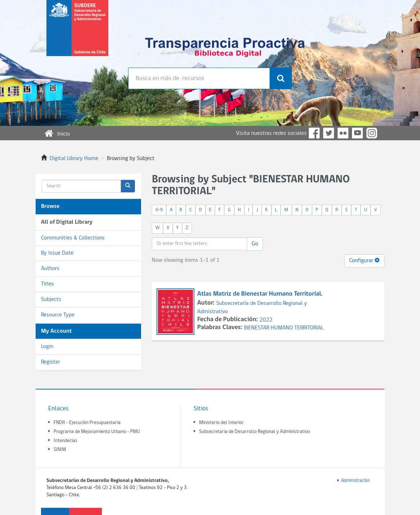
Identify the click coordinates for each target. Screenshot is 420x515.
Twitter (329, 133)
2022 (266, 320)
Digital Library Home (74, 159)
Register (51, 362)
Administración (356, 481)
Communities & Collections (73, 238)
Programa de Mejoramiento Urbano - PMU (97, 432)
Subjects (51, 300)
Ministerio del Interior (221, 423)
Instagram (372, 133)
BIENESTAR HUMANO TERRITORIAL (284, 328)
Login (47, 347)
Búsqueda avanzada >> (155, 97)
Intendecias (66, 441)
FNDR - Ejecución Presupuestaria (87, 423)
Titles (48, 284)
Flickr (343, 133)
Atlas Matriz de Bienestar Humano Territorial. (260, 294)
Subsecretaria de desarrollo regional (77, 34)
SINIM (60, 450)
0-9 (159, 210)
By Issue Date (57, 253)
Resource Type (58, 315)
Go (255, 244)
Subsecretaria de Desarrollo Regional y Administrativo (254, 432)
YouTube (357, 133)
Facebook (314, 133)
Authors (50, 269)
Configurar (364, 260)
